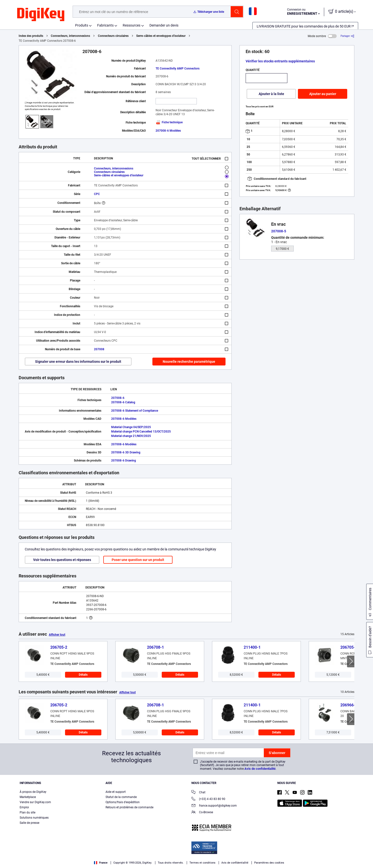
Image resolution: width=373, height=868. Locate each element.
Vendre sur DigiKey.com (35, 802)
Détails (83, 675)
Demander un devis (164, 25)
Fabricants (105, 25)
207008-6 (118, 398)
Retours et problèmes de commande (129, 807)
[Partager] (347, 36)
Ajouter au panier (323, 94)
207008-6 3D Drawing (126, 452)
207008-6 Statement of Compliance (135, 411)
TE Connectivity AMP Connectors (178, 69)
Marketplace (28, 797)
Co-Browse (202, 813)
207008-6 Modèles (168, 131)
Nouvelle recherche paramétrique (189, 362)
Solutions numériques (34, 818)
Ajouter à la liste (271, 94)
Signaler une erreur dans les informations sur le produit (78, 362)
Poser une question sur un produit (138, 560)
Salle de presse (29, 823)
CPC (97, 194)
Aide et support (116, 792)
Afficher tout (57, 635)
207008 (99, 349)
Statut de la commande (121, 797)
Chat (198, 793)
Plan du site (27, 812)
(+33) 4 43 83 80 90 (208, 799)
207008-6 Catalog (123, 402)
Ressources (132, 25)
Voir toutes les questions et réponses (62, 560)
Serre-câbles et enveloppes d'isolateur (161, 36)
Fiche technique (169, 122)
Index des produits (31, 36)
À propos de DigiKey (33, 792)
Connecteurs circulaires (113, 36)
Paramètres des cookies (269, 863)
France (101, 863)
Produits (82, 25)
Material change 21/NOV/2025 (131, 436)
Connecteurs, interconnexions (70, 36)
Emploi (24, 807)
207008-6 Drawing (124, 461)
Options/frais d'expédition (123, 802)
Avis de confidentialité (260, 769)
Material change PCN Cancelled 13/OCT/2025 (141, 432)
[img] (41, 15)
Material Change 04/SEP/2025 (131, 427)
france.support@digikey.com (214, 806)
